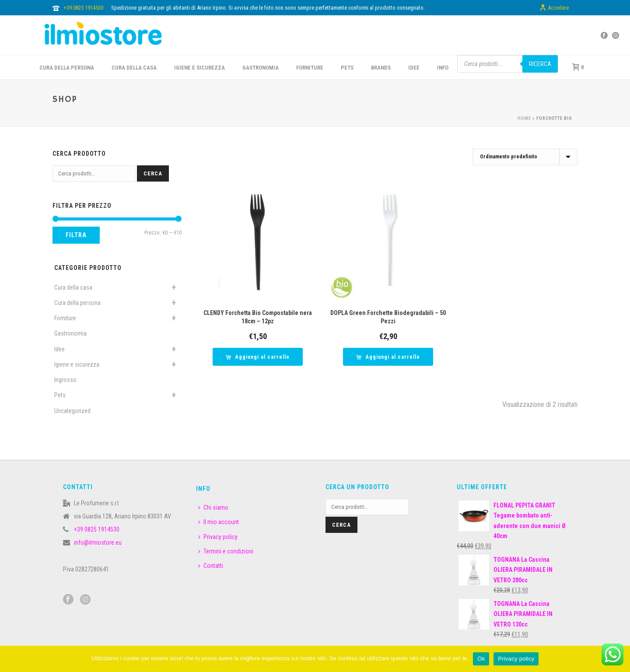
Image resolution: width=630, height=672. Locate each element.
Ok (481, 659)
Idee (59, 349)
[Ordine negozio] (525, 157)
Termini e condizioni (226, 551)
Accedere (554, 8)
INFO (443, 68)
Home (524, 118)
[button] (258, 357)
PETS (347, 68)
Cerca (153, 173)
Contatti (211, 566)
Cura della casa (73, 287)
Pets (60, 395)
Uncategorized (72, 411)
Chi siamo (213, 507)
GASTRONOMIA (261, 68)
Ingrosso (65, 380)
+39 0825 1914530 (83, 8)
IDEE (414, 68)
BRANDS (381, 68)
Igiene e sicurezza (199, 68)
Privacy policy (218, 537)
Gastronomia (70, 333)
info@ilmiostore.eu (98, 542)
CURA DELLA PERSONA (67, 68)
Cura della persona (77, 303)
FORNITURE (310, 68)
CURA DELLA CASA (134, 68)
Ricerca (540, 64)
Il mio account (219, 522)
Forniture (65, 318)
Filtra (76, 235)
